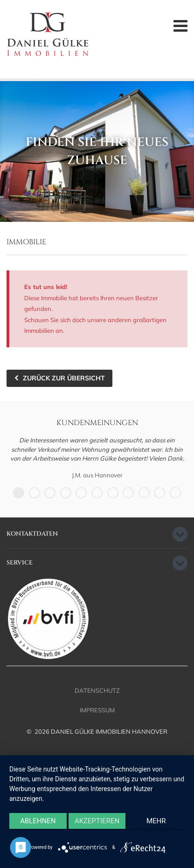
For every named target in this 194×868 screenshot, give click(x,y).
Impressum (97, 710)
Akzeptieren (97, 821)
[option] (97, 458)
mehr (156, 821)
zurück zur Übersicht (64, 378)
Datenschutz (97, 690)
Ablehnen (38, 821)
